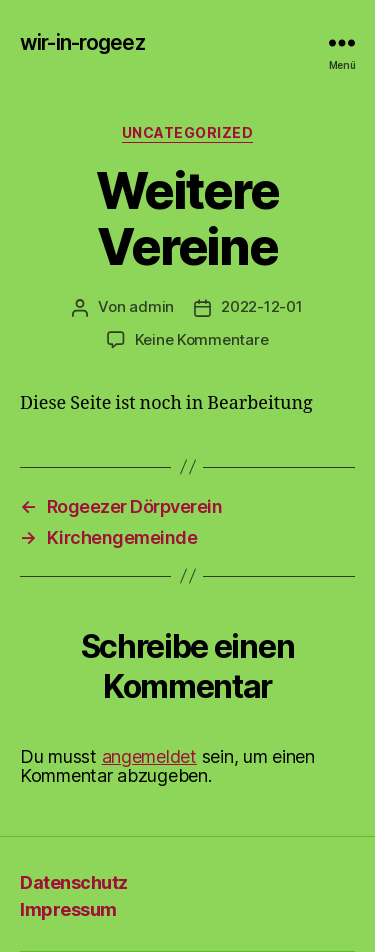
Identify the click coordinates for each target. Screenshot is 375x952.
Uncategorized (188, 132)
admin (151, 306)
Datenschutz (74, 882)
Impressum (68, 909)
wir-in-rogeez (82, 42)
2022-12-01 (261, 306)
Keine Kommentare (202, 339)
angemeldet (149, 756)
